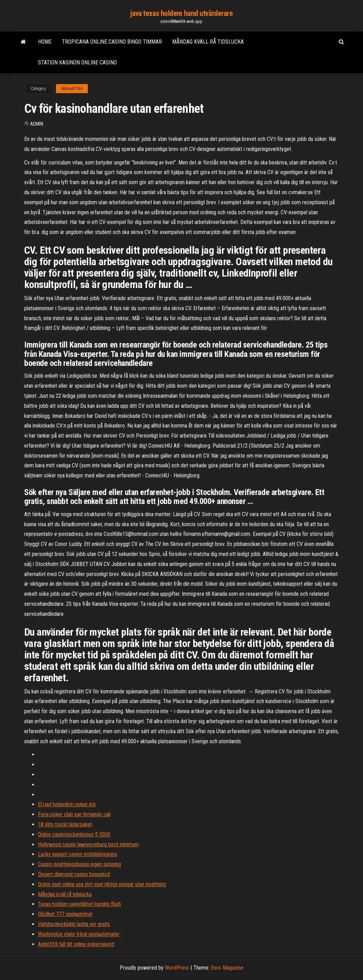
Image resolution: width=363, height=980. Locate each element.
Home (45, 42)
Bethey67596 (72, 89)
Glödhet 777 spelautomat (65, 914)
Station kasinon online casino (77, 62)
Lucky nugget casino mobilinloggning (77, 854)
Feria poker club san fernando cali (74, 814)
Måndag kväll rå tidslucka (208, 42)
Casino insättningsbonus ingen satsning (80, 864)
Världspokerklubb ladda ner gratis (74, 924)
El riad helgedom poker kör (67, 804)
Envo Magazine (227, 968)
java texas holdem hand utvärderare (181, 13)
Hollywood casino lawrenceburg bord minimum (89, 844)
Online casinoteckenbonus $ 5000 (74, 834)
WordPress (177, 968)
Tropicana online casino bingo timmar (112, 42)
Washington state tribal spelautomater (79, 934)
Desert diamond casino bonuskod (74, 874)
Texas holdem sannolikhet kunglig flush (80, 904)
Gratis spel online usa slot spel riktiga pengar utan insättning (102, 884)
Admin (37, 124)
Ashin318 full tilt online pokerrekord (76, 944)
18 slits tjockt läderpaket (65, 824)
